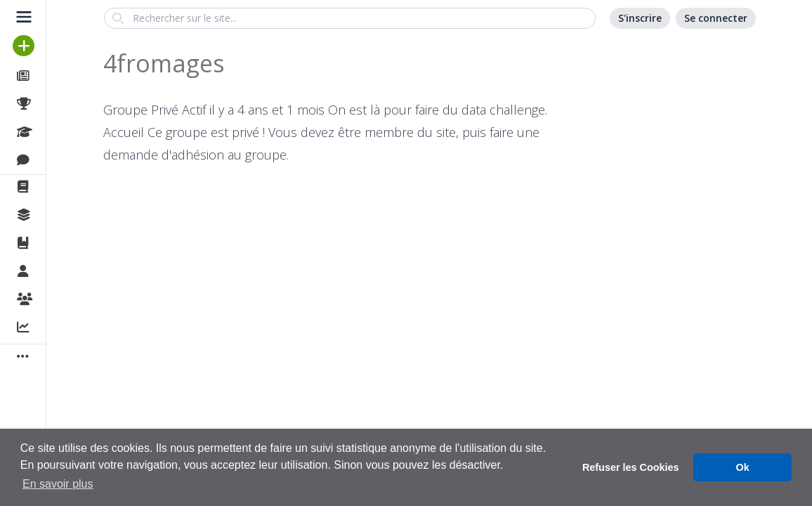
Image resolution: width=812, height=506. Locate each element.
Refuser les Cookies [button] (631, 467)
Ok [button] (743, 467)
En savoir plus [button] (58, 484)
